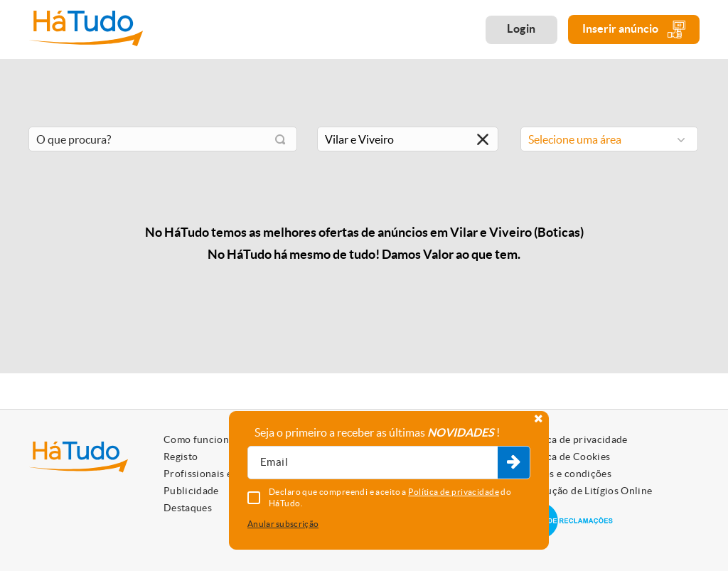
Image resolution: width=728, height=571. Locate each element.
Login (521, 28)
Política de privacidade (574, 439)
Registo (181, 457)
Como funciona (199, 439)
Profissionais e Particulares (227, 474)
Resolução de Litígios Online (587, 491)
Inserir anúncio (634, 30)
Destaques (188, 508)
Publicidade (191, 491)
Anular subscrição (283, 524)
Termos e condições (566, 474)
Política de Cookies (566, 457)
